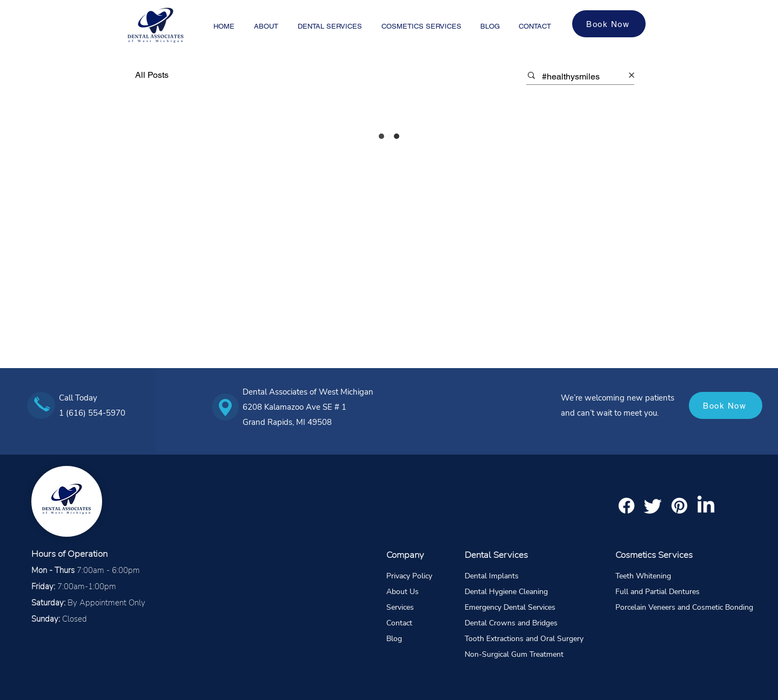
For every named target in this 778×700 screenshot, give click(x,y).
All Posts (152, 75)
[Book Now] (609, 24)
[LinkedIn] (706, 506)
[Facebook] (626, 506)
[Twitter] (653, 506)
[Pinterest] (679, 506)
